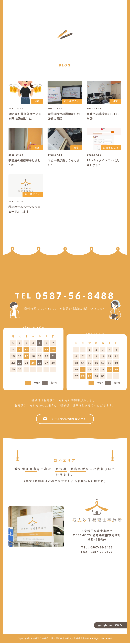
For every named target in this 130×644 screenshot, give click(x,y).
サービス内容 (110, 9)
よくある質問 (105, 10)
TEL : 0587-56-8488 (97, 549)
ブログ (94, 9)
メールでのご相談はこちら (65, 420)
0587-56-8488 (65, 297)
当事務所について (116, 11)
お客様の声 (100, 7)
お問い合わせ (89, 10)
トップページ (121, 12)
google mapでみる (110, 626)
